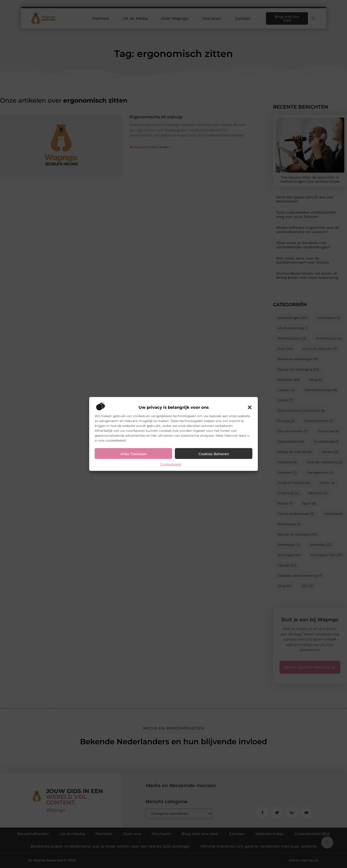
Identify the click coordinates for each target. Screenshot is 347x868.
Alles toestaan (134, 454)
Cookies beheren (214, 454)
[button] (250, 407)
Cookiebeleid (171, 464)
